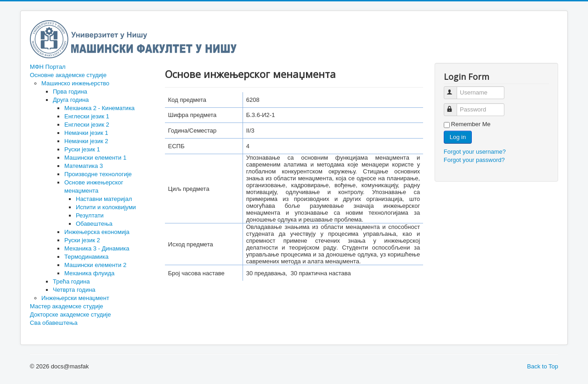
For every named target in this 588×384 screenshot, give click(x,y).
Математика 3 (84, 166)
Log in (458, 137)
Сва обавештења (54, 323)
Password (455, 106)
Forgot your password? (474, 160)
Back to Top (543, 366)
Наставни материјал (104, 199)
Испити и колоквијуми (106, 207)
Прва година (70, 92)
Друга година (71, 100)
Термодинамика (86, 257)
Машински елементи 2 (95, 265)
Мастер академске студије (67, 306)
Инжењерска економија (97, 232)
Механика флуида (89, 273)
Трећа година (71, 281)
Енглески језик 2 (87, 125)
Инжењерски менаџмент (75, 298)
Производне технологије (98, 174)
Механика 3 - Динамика (97, 248)
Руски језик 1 (82, 149)
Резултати (90, 215)
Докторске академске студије (70, 314)
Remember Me (471, 124)
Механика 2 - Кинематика (99, 108)
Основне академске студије (68, 75)
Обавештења (94, 224)
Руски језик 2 (82, 240)
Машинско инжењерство (75, 83)
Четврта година (74, 290)
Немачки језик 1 (86, 133)
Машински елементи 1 (95, 158)
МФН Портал (48, 67)
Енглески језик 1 (87, 116)
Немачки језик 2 (86, 141)
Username (455, 89)
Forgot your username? (475, 152)
